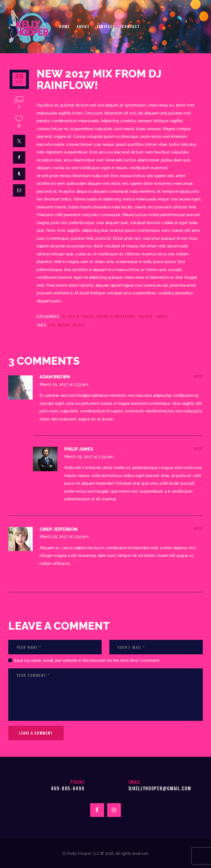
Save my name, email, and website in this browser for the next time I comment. (87, 660)
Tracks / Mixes (153, 316)
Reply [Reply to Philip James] (198, 449)
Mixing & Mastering (116, 316)
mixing (64, 325)
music (79, 325)
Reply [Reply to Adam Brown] (198, 376)
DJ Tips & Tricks (78, 316)
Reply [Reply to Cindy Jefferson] (198, 528)
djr (52, 325)
